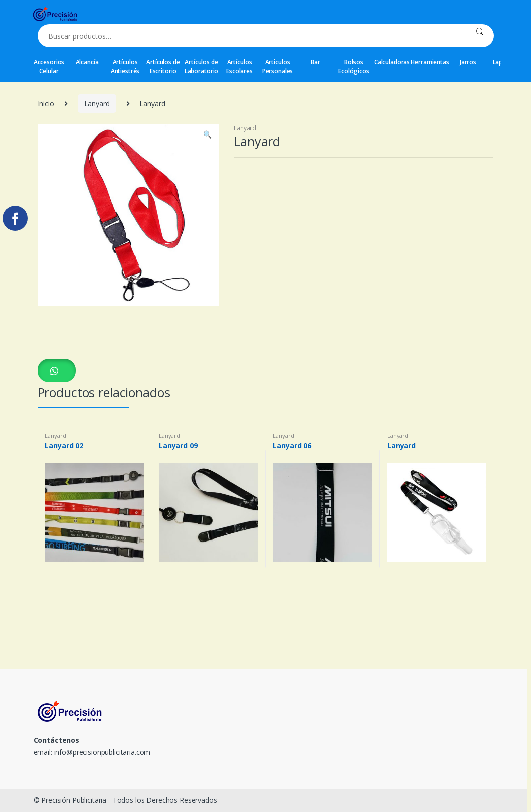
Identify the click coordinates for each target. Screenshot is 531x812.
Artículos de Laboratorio (201, 66)
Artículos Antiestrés (125, 66)
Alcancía (87, 62)
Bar (316, 62)
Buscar (480, 36)
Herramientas (430, 62)
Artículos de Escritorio (163, 66)
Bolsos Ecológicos (354, 66)
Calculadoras (392, 62)
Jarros (468, 62)
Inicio (46, 104)
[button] (57, 371)
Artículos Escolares (239, 66)
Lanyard (97, 104)
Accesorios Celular (49, 66)
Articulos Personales (278, 66)
